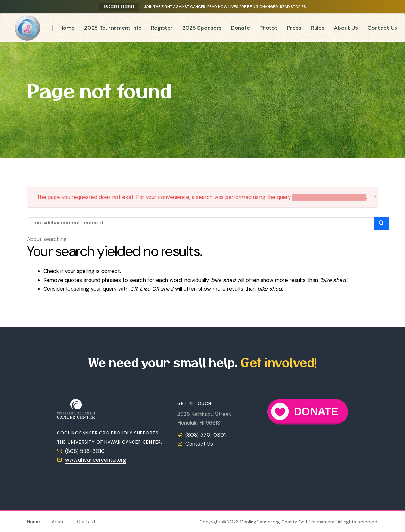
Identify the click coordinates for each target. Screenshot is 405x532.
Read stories (293, 7)
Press (294, 28)
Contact (86, 522)
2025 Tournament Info (113, 28)
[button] (375, 196)
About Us (346, 28)
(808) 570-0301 (206, 435)
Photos (268, 28)
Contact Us (382, 28)
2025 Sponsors (202, 28)
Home (67, 28)
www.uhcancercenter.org (96, 460)
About (58, 522)
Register (162, 28)
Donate (240, 28)
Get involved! (279, 362)
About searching (47, 239)
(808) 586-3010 (85, 451)
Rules (318, 28)
